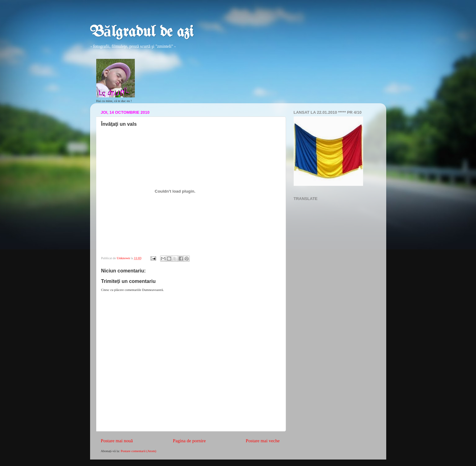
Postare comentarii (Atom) (138, 451)
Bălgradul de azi (142, 32)
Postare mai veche (263, 441)
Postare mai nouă (117, 441)
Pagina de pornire (189, 441)
